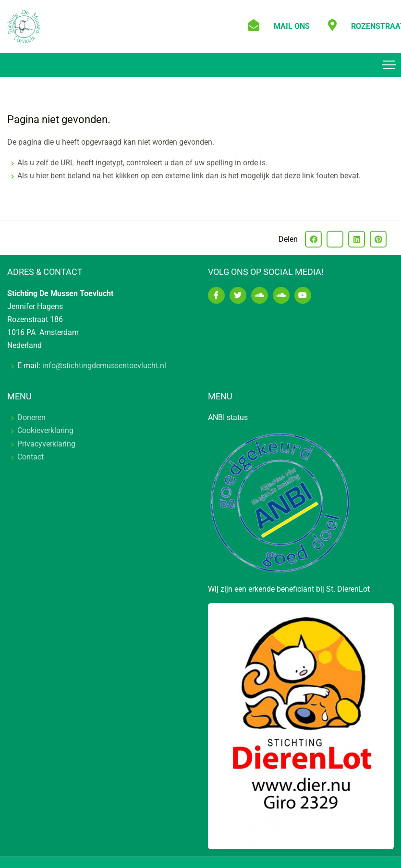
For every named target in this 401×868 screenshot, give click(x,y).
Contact (30, 457)
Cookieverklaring (45, 430)
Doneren (31, 417)
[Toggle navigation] (389, 65)
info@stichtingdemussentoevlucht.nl (104, 366)
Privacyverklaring (46, 444)
